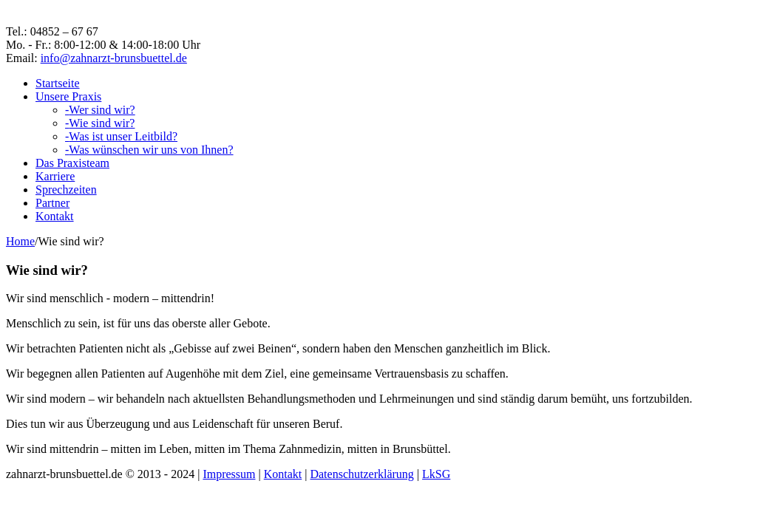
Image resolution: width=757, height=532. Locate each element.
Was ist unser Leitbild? (121, 136)
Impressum (229, 474)
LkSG (436, 474)
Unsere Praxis (68, 96)
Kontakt (55, 216)
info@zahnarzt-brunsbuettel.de (114, 58)
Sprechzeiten (66, 190)
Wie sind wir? (100, 123)
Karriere (55, 176)
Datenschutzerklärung (361, 474)
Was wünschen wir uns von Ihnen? (149, 150)
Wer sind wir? (100, 110)
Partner (52, 203)
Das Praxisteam (72, 163)
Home (20, 241)
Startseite (58, 83)
